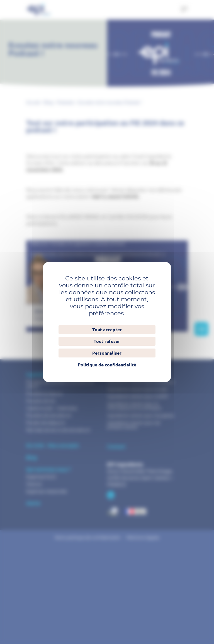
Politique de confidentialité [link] (107, 365)
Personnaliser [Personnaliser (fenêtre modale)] (107, 353)
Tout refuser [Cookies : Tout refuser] (107, 341)
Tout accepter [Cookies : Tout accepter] (107, 330)
